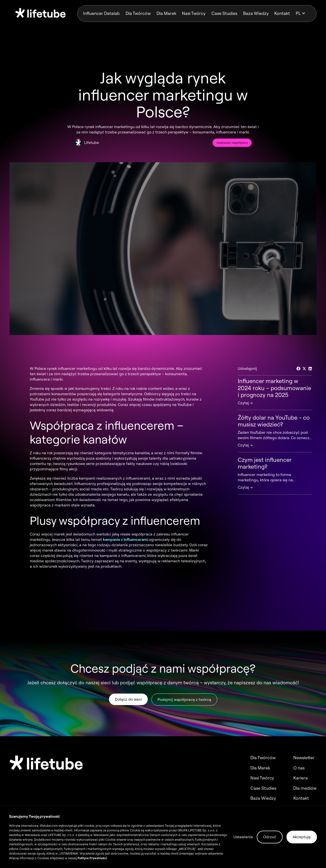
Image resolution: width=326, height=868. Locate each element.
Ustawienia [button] (243, 837)
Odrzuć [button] (270, 837)
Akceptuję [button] (302, 837)
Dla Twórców (138, 13)
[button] (303, 14)
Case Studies (224, 13)
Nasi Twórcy (194, 13)
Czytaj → (245, 403)
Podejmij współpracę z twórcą (184, 700)
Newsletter (304, 758)
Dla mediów (305, 788)
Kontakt (282, 13)
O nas (299, 768)
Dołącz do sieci (128, 700)
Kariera (301, 778)
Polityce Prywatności (92, 858)
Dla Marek (166, 13)
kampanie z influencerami (126, 539)
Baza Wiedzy (256, 13)
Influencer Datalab (101, 13)
